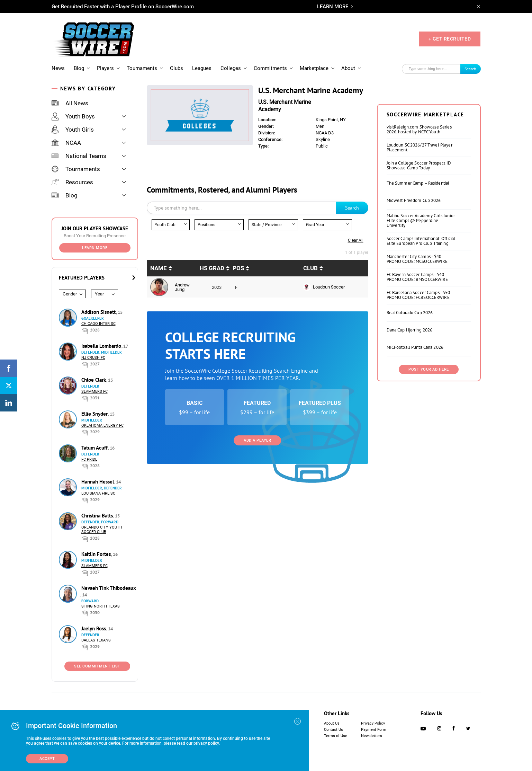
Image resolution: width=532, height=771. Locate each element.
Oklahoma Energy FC (102, 426)
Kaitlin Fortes (97, 554)
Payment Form (374, 730)
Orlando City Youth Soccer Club (102, 530)
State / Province (267, 225)
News (58, 68)
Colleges (231, 68)
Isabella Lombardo (102, 346)
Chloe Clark (94, 380)
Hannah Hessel (98, 482)
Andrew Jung (182, 287)
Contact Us (333, 730)
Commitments (270, 68)
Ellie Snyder (95, 414)
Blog (79, 68)
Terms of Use (336, 736)
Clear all (356, 240)
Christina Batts (98, 516)
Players (105, 68)
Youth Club (165, 225)
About (348, 68)
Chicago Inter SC (98, 324)
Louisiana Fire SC (98, 493)
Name (159, 268)
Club (310, 268)
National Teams (79, 156)
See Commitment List (97, 666)
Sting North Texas (101, 606)
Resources (72, 182)
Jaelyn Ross (94, 628)
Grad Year (315, 225)
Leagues (202, 68)
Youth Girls (73, 130)
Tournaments (142, 68)
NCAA (66, 143)
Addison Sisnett (99, 312)
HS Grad (212, 268)
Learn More (95, 248)
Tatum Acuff (95, 448)
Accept (47, 759)
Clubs (177, 68)
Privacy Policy (373, 723)
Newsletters (372, 736)
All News (70, 103)
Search (470, 69)
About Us (332, 723)
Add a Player (257, 440)
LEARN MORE (333, 7)
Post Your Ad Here (429, 369)
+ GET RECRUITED (450, 39)
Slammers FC (94, 392)
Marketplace (314, 68)
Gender (70, 294)
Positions (206, 225)
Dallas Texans (96, 640)
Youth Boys (73, 116)
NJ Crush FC (93, 358)
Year (99, 294)
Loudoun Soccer (329, 287)
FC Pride (89, 459)
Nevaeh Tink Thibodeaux (109, 588)
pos (238, 268)
